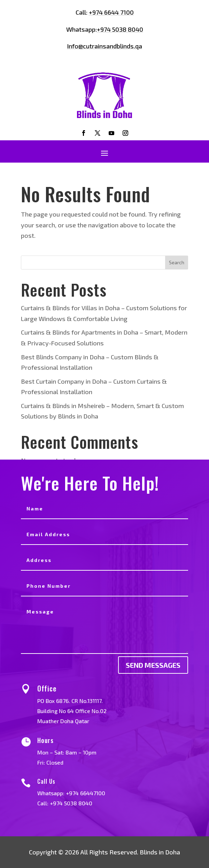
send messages (153, 665)
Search (177, 262)
